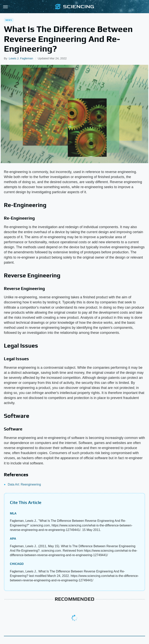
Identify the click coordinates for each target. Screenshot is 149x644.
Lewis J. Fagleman (21, 58)
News (9, 20)
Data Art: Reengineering (24, 484)
